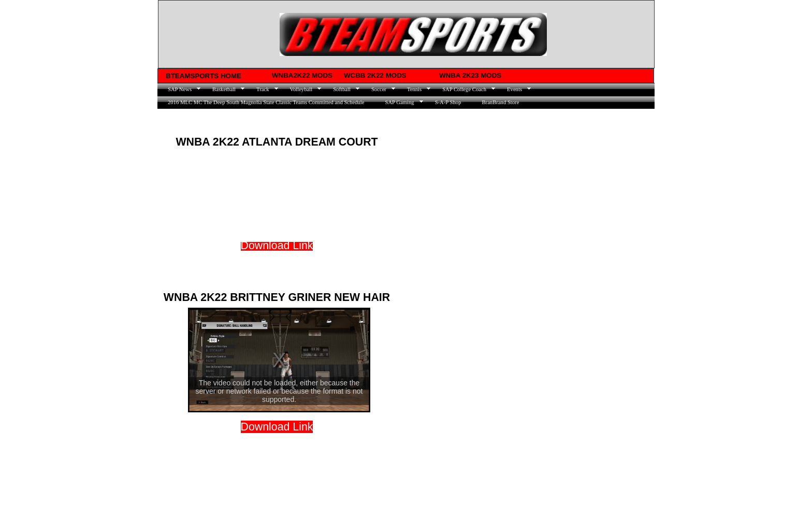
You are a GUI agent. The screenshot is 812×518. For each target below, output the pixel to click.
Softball (342, 89)
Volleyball (301, 89)
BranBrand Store (500, 102)
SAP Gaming (399, 102)
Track (263, 89)
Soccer (379, 89)
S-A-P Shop (448, 102)
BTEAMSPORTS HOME (204, 76)
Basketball (224, 89)
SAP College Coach (464, 89)
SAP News (180, 89)
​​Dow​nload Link (277, 427)
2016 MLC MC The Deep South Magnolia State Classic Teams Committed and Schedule (266, 102)
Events (514, 89)
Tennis (414, 89)
